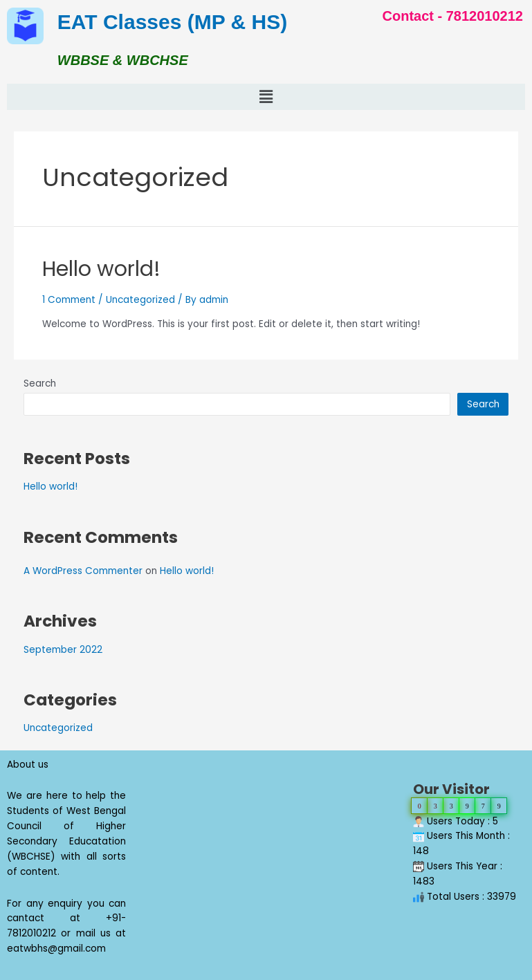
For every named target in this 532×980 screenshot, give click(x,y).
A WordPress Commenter (83, 571)
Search (40, 383)
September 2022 (63, 650)
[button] (266, 97)
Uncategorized (140, 300)
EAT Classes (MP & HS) (172, 22)
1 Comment (69, 300)
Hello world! (101, 269)
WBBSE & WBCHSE (123, 60)
